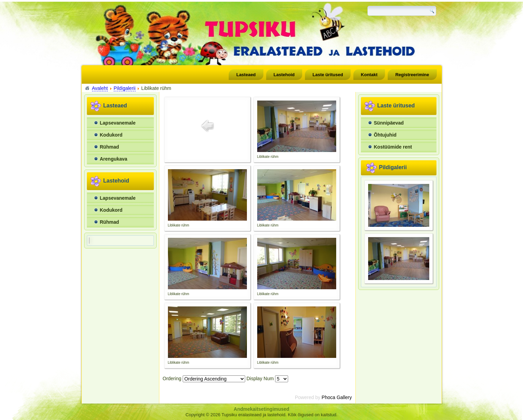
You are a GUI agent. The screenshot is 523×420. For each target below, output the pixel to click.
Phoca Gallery (337, 397)
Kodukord (111, 135)
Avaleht (100, 88)
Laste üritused (328, 75)
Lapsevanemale (118, 123)
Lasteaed (246, 75)
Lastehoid (284, 75)
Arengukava (114, 159)
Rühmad (110, 147)
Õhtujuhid (385, 135)
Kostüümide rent (393, 147)
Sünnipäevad (389, 123)
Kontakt (369, 75)
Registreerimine (412, 75)
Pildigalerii (125, 88)
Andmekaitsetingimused (262, 409)
